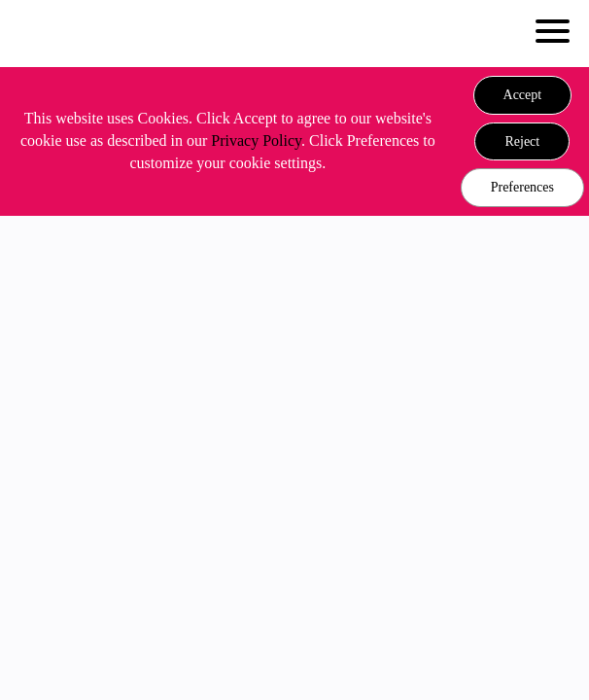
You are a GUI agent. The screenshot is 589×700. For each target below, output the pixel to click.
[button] (523, 95)
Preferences (522, 187)
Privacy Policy (256, 140)
